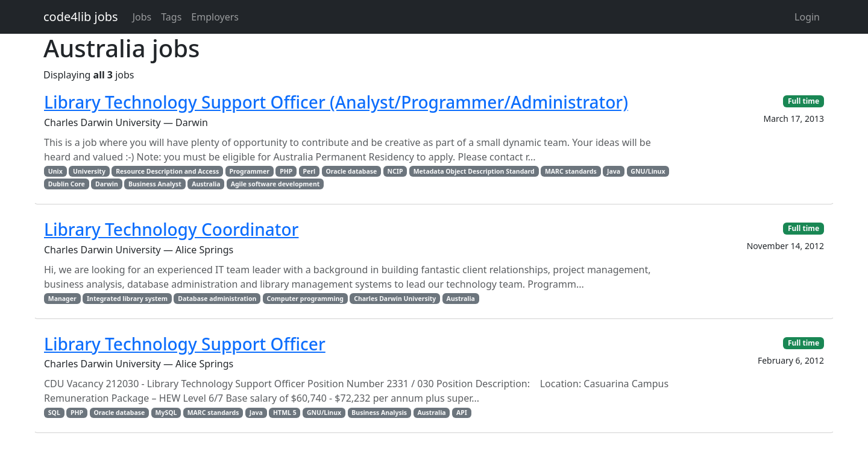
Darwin (107, 184)
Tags (171, 17)
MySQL (166, 413)
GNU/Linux (648, 171)
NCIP (395, 171)
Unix (55, 171)
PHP (286, 171)
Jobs (142, 17)
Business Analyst (155, 184)
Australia (206, 184)
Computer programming (305, 299)
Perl (310, 171)
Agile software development (275, 184)
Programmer (249, 171)
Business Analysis (379, 413)
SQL (54, 413)
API (462, 413)
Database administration (217, 299)
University (89, 171)
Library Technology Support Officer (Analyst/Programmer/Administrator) (336, 102)
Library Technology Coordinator (171, 229)
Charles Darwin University (395, 299)
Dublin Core (67, 184)
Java (614, 171)
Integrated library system (127, 299)
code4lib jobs (81, 17)
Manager (62, 299)
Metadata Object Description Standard (474, 171)
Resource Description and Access (167, 171)
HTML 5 (285, 413)
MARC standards (571, 171)
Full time (804, 101)
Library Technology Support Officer (185, 344)
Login (807, 17)
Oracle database (351, 171)
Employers (215, 17)
